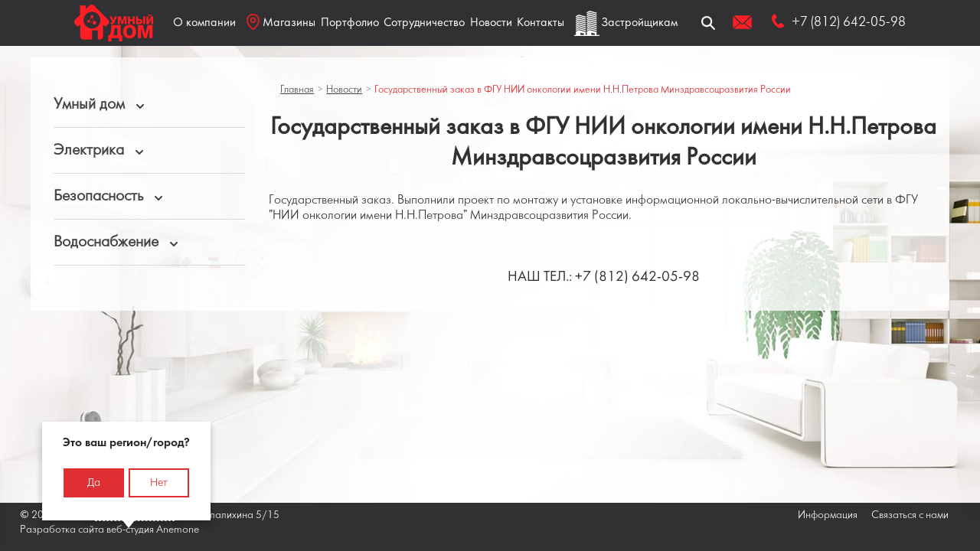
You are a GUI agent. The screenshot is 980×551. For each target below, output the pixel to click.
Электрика (89, 150)
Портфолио (350, 23)
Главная (297, 90)
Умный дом (89, 104)
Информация (828, 515)
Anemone (178, 530)
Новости (491, 23)
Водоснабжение (106, 242)
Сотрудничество (424, 23)
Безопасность (98, 196)
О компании (204, 23)
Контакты (541, 23)
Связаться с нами (910, 515)
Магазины (281, 22)
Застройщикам (639, 23)
